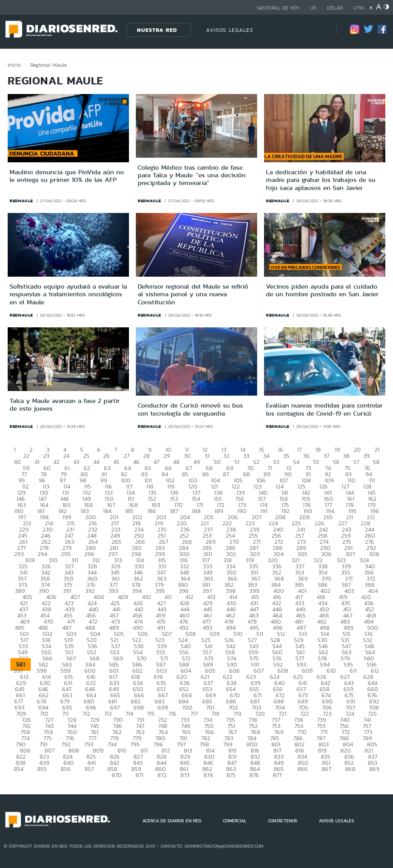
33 (246, 456)
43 (76, 462)
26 (107, 456)
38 (346, 456)
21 (377, 450)
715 (151, 714)
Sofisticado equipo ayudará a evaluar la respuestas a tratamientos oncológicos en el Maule (68, 294)
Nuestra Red (157, 30)
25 (86, 456)
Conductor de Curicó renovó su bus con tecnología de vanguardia (190, 409)
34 (266, 456)
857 (89, 769)
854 (19, 769)
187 (174, 511)
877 (277, 775)
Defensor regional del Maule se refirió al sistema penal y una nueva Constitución (193, 294)
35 (286, 456)
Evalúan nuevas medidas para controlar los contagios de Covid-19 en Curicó (324, 409)
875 (231, 775)
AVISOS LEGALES (230, 30)
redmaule (21, 201)
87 (226, 474)
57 (356, 462)
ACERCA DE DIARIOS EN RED (172, 821)
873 (185, 775)
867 (326, 769)
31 (207, 456)
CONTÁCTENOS (283, 821)
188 (196, 511)
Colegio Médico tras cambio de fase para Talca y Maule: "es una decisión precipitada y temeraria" (192, 175)
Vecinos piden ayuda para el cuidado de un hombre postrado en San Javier (322, 290)
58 (376, 462)
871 (140, 775)
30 (187, 456)
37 (326, 456)
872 (162, 775)
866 (303, 769)
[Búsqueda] (319, 30)
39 (367, 456)
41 (37, 462)
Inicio (14, 65)
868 (350, 769)
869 (374, 769)
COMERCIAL (235, 821)
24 (66, 456)
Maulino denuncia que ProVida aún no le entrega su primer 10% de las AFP (67, 176)
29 (167, 456)
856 (66, 769)
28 (146, 456)
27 (126, 456)
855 (42, 769)
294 (42, 554)
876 (254, 775)
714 (129, 714)
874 (208, 775)
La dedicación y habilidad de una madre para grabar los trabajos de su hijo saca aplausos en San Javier (321, 180)
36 (306, 456)
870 (117, 775)
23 (46, 456)
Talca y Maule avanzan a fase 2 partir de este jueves (65, 404)
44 (96, 462)
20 (357, 450)
